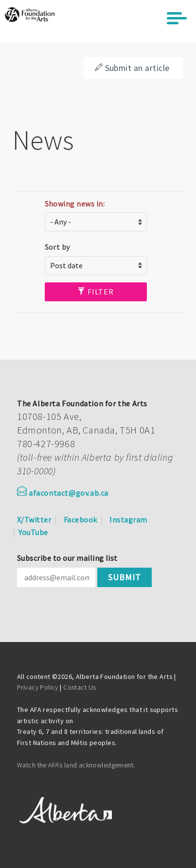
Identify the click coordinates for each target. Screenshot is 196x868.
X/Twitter (34, 520)
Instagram (128, 520)
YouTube (33, 532)
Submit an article (132, 68)
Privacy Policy (38, 687)
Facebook (80, 520)
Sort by (57, 247)
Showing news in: (75, 204)
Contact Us (80, 687)
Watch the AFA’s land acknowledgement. (76, 765)
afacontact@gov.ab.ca (63, 493)
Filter (96, 292)
